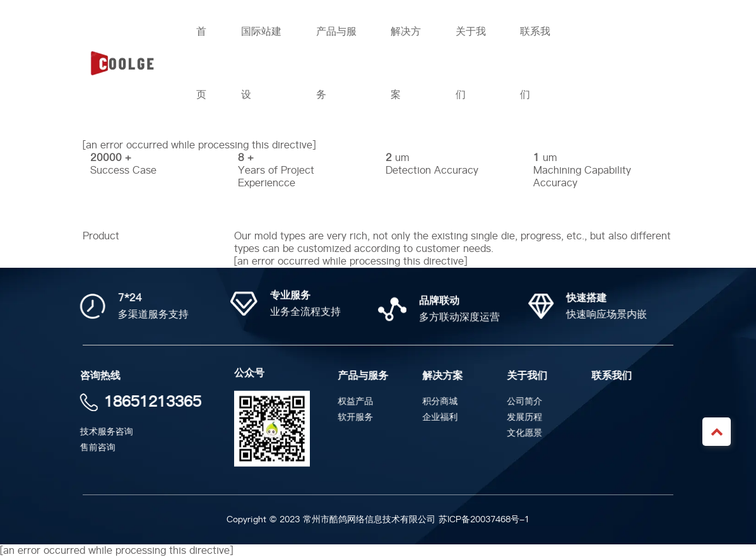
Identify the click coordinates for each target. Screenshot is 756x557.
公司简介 (526, 401)
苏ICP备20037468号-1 (484, 519)
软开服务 (357, 417)
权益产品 (357, 401)
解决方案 (444, 376)
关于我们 (529, 376)
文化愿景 (526, 433)
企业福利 (442, 417)
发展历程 (526, 417)
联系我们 (613, 376)
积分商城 (442, 401)
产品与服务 (365, 376)
